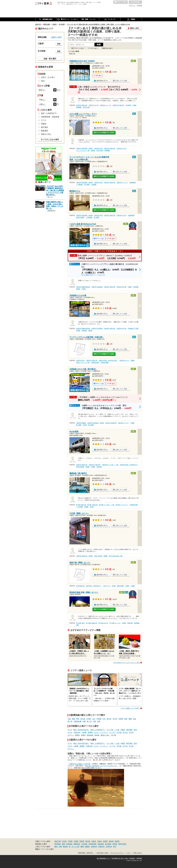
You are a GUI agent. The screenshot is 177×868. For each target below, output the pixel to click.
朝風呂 (77, 735)
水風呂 (123, 730)
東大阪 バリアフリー (122, 505)
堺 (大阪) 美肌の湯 (91, 623)
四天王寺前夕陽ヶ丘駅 (116, 556)
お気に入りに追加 (121, 81)
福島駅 (78, 289)
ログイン (132, 5)
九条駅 (134, 105)
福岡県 (117, 841)
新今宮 (109, 719)
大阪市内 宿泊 (98, 148)
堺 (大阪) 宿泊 (80, 623)
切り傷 (114, 735)
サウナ (70, 730)
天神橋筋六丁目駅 (133, 328)
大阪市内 (94, 847)
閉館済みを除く (108, 48)
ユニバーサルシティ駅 (83, 151)
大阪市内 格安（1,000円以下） (129, 465)
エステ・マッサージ (101, 732)
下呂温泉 (84, 844)
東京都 (88, 841)
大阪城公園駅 (105, 363)
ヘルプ (128, 853)
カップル (112, 732)
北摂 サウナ (107, 586)
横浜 (56, 847)
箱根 (63, 844)
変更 (59, 44)
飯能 (82, 847)
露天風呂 (129, 730)
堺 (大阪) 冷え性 (103, 623)
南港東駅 (137, 623)
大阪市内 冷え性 (94, 105)
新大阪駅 (79, 425)
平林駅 (124, 623)
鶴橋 (130, 719)
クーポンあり (93, 48)
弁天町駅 (128, 105)
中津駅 (84, 289)
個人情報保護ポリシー (104, 858)
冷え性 (131, 732)
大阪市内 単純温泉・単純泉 (84, 148)
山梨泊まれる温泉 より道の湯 (80, 764)
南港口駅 (130, 623)
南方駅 (85, 425)
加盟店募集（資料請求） (86, 853)
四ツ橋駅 (87, 185)
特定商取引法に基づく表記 (120, 858)
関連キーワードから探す (45, 849)
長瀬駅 (86, 507)
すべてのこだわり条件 (50, 139)
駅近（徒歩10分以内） (82, 730)
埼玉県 (64, 841)
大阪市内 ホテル (124, 360)
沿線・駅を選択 (50, 59)
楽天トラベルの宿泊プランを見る (104, 133)
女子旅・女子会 (122, 732)
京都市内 (101, 847)
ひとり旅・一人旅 (113, 730)
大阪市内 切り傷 (121, 287)
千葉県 (70, 841)
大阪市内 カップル (105, 105)
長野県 (105, 841)
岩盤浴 (83, 735)
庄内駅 (114, 586)
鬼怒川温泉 (122, 844)
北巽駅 (93, 467)
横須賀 (65, 847)
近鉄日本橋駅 (80, 217)
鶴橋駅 (106, 556)
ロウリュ (71, 735)
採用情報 (139, 858)
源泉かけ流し (105, 735)
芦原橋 (99, 719)
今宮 (104, 719)
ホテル (70, 732)
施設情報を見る (102, 81)
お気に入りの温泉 (121, 2)
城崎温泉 (77, 844)
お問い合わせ (137, 853)
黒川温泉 (108, 844)
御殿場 (87, 847)
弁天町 (89, 719)
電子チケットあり (78, 48)
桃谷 (126, 719)
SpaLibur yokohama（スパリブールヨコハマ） (102, 766)
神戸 (115, 847)
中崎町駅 (84, 331)
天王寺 (115, 719)
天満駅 (78, 331)
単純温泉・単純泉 (93, 735)
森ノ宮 (70, 721)
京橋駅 (133, 360)
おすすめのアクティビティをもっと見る (127, 663)
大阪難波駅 (132, 183)
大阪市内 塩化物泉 (97, 287)
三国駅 (132, 423)
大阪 (69, 719)
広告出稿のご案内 (102, 853)
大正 (94, 719)
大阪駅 (130, 287)
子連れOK (77, 732)
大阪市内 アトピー (123, 423)
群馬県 (82, 841)
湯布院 (115, 844)
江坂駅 (127, 586)
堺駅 (77, 625)
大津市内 (109, 847)
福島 (73, 719)
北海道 (99, 841)
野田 (78, 719)
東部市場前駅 (80, 467)
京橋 (84, 721)
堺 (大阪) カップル (115, 623)
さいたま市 (76, 847)
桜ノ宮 (89, 721)
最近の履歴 (135, 2)
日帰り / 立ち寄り (48, 77)
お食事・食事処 (87, 732)
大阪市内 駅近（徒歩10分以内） (108, 360)
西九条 (83, 719)
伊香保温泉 (92, 844)
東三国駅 (91, 425)
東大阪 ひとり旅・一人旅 (107, 505)
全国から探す (57, 37)
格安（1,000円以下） (98, 730)
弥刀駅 (92, 507)
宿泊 (135, 730)
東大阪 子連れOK (92, 505)
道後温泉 (101, 844)
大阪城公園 (77, 721)
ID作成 (140, 5)
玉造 (134, 719)
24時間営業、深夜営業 (50, 117)
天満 (94, 721)
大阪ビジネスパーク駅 (83, 363)
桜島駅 (93, 151)
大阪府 (94, 841)
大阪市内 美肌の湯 (82, 105)
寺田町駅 (99, 467)
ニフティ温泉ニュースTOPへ (130, 708)
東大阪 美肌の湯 (81, 505)
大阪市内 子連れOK (118, 105)
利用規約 (132, 858)
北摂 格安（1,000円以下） (94, 586)
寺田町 (121, 719)
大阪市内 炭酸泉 (81, 423)
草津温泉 (58, 844)
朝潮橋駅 (79, 107)
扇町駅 (90, 331)
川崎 (60, 847)
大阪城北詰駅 (95, 363)
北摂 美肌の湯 (80, 586)
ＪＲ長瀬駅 (79, 507)
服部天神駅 (120, 586)
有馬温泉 (69, 844)
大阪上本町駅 (98, 556)
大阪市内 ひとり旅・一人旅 (110, 465)
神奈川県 (58, 841)
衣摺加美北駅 (134, 505)
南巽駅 (88, 467)
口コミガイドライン (117, 853)
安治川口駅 (86, 107)
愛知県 (111, 841)
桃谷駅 (91, 556)
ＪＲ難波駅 (79, 185)
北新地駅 (136, 287)
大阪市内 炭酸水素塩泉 (83, 287)
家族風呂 (45, 131)
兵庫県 (76, 841)
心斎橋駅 (94, 185)
